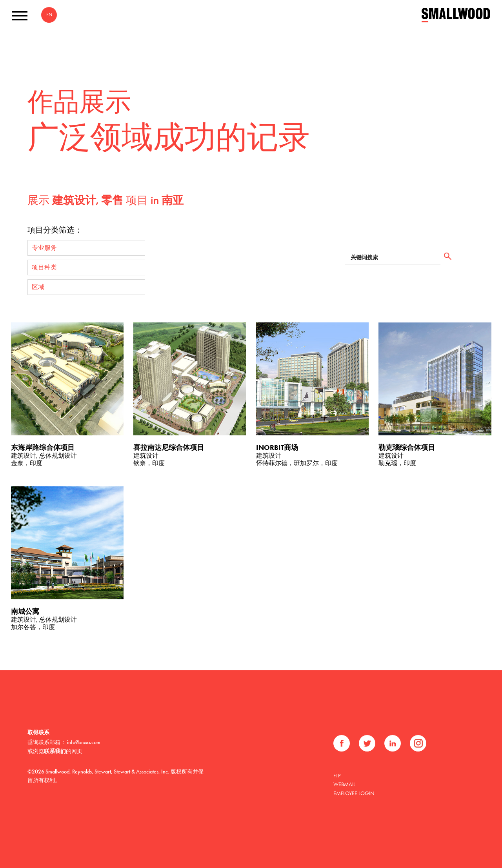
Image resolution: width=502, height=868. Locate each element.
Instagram (418, 743)
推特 (367, 743)
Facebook (342, 743)
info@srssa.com (84, 742)
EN (49, 15)
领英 (393, 743)
